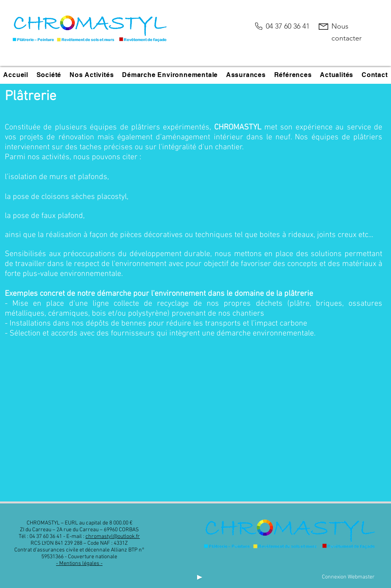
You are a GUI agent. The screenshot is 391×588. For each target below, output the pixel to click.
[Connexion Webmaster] (348, 577)
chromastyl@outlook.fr (113, 537)
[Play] (199, 577)
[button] (49, 75)
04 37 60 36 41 (288, 26)
